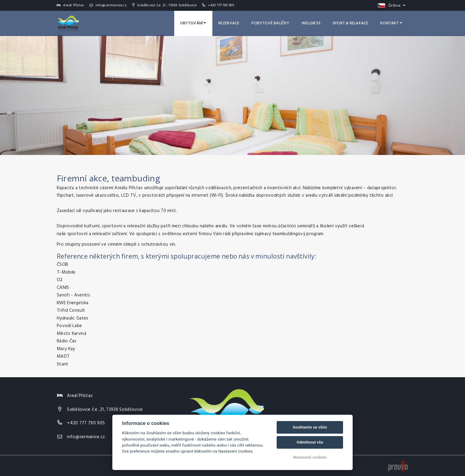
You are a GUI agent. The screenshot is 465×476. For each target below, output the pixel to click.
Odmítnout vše (310, 442)
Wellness (311, 23)
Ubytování (193, 23)
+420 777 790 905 (221, 5)
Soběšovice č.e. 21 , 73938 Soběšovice (164, 5)
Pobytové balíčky (270, 23)
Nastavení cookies (310, 457)
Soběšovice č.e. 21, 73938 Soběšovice (105, 410)
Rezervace (229, 23)
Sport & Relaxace (350, 23)
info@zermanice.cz (108, 5)
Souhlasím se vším (310, 427)
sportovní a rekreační (89, 234)
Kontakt (391, 23)
